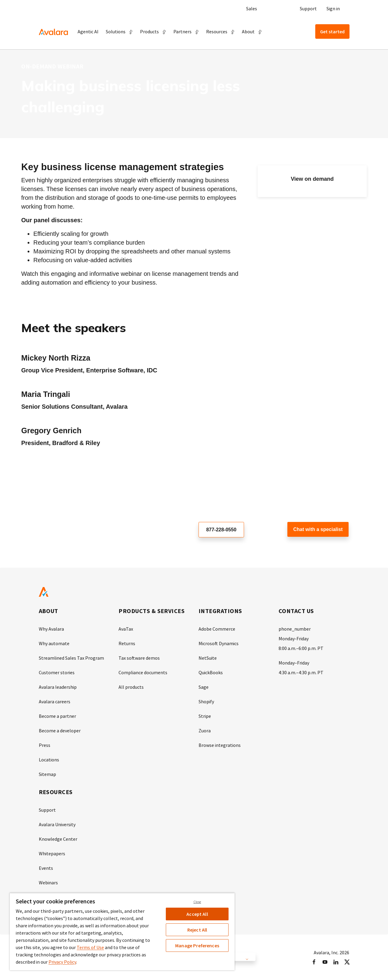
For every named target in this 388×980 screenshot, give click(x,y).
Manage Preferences (197, 945)
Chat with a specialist (318, 529)
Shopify (206, 701)
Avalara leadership (58, 687)
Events (46, 868)
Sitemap (47, 774)
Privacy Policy (62, 962)
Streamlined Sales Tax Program (71, 658)
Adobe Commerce (217, 629)
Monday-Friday (294, 638)
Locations (49, 760)
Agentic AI (88, 31)
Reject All (197, 930)
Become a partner (57, 716)
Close (197, 902)
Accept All (197, 914)
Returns (127, 643)
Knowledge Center (58, 839)
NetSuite (208, 658)
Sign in (333, 8)
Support (308, 8)
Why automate (54, 643)
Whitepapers (52, 853)
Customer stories (57, 672)
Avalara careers (55, 701)
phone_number (295, 629)
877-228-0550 (221, 530)
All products (131, 687)
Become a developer (60, 731)
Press (45, 745)
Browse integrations (220, 745)
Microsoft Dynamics (219, 643)
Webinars (48, 883)
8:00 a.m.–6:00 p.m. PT (301, 648)
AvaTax (126, 629)
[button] (119, 31)
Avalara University (57, 824)
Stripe (205, 716)
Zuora (205, 731)
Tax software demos (139, 658)
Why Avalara (51, 629)
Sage (204, 687)
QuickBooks (211, 672)
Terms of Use (90, 947)
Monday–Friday (294, 663)
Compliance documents (143, 672)
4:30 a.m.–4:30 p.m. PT (301, 672)
